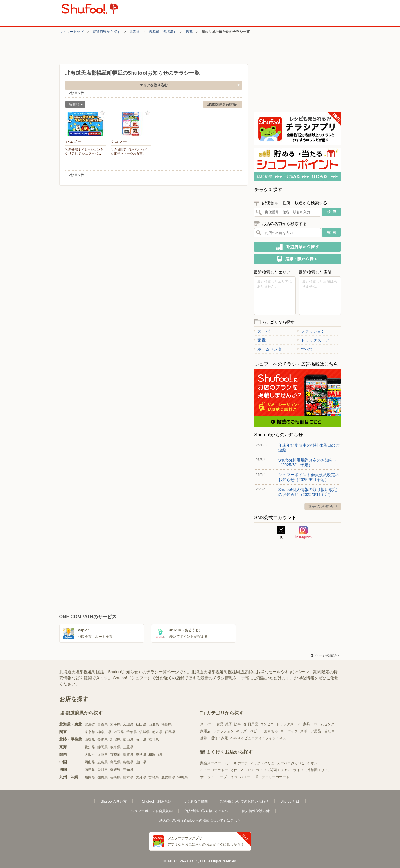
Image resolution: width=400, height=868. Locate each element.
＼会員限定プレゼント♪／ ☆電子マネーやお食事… (129, 151)
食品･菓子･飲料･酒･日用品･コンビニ (245, 724)
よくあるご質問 (195, 801)
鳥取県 (115, 762)
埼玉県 (119, 732)
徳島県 (90, 770)
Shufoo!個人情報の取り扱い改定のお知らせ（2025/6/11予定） (308, 492)
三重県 (128, 747)
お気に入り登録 (102, 113)
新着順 (74, 105)
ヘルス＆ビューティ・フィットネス (258, 738)
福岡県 (90, 777)
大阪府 (90, 755)
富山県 (128, 740)
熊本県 (128, 777)
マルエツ (247, 770)
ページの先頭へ (325, 655)
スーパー (264, 331)
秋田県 (141, 724)
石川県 (141, 740)
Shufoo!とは (290, 801)
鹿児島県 (168, 777)
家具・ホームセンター (320, 724)
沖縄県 (183, 777)
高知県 (128, 770)
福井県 (154, 740)
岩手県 (115, 724)
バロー (245, 777)
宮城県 (128, 724)
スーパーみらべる (291, 763)
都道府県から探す (107, 32)
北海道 (135, 32)
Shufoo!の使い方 (113, 801)
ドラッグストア (313, 340)
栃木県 (157, 732)
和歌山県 (155, 755)
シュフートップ (71, 32)
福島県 (166, 724)
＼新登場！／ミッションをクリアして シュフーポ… (84, 151)
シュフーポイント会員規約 (152, 811)
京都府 (115, 755)
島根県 (128, 762)
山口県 (141, 762)
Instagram (304, 533)
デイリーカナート (276, 777)
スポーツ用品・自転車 (318, 731)
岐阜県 (115, 747)
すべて (305, 349)
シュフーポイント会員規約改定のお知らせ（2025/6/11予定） (309, 477)
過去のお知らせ (323, 507)
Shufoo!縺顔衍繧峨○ (223, 104)
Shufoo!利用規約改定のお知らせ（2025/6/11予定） (308, 462)
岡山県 (90, 762)
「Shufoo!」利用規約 (155, 801)
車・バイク (289, 731)
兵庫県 (103, 755)
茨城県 (144, 732)
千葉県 (132, 732)
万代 (234, 770)
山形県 (154, 724)
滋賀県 (128, 755)
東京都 (90, 732)
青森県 (103, 724)
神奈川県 (104, 732)
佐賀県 (103, 777)
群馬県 (170, 732)
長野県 (103, 740)
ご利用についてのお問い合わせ (244, 801)
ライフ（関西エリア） (273, 770)
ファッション (311, 331)
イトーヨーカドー (214, 770)
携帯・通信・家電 (214, 738)
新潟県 (115, 740)
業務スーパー (211, 763)
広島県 (103, 762)
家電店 (205, 731)
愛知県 (90, 747)
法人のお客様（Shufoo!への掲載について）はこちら (200, 821)
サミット (207, 777)
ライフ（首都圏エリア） (312, 770)
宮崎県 (154, 777)
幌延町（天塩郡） (163, 32)
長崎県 (115, 777)
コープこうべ (227, 777)
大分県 (141, 777)
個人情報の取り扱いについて (207, 811)
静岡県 (103, 747)
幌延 (189, 32)
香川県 (103, 770)
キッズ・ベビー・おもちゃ (257, 731)
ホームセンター (270, 349)
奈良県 (141, 755)
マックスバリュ (262, 763)
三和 (256, 777)
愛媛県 (115, 770)
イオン (312, 763)
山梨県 (90, 740)
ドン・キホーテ (236, 763)
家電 (260, 340)
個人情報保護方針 (256, 811)
